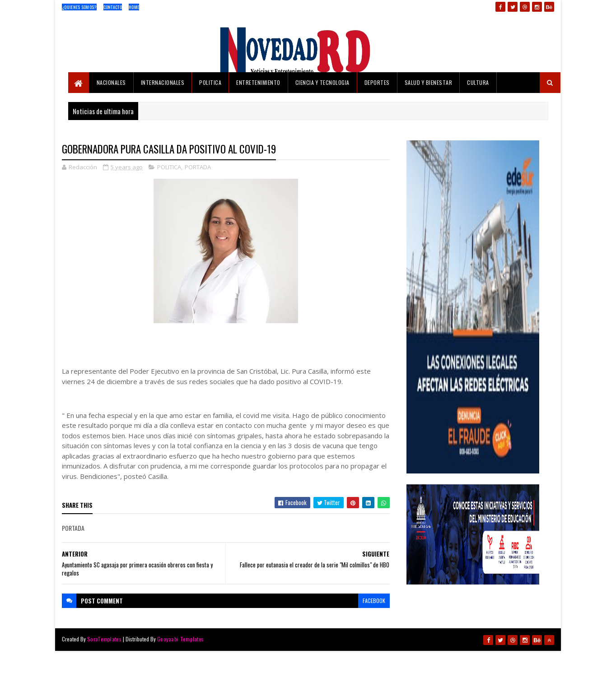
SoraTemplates (104, 639)
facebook (374, 601)
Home (134, 7)
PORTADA (198, 167)
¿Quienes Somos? (79, 7)
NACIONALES (111, 82)
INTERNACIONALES (163, 82)
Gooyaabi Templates (180, 639)
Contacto (113, 7)
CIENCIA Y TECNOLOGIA (322, 82)
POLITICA (210, 82)
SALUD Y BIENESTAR (429, 82)
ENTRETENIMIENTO (258, 82)
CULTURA (478, 82)
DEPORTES (377, 82)
